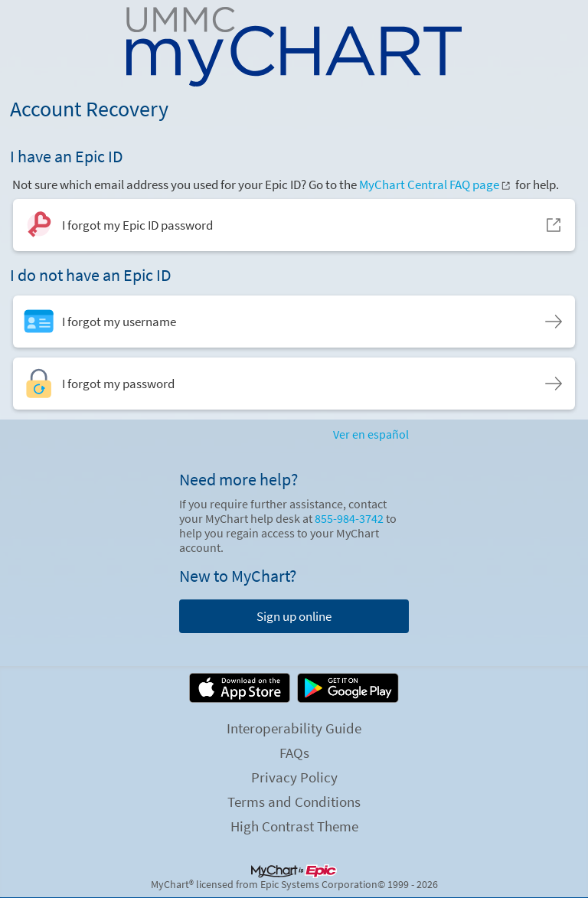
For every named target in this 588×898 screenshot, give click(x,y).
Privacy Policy (294, 777)
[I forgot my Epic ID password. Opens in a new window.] (294, 225)
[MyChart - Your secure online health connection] (294, 47)
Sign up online (294, 616)
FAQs (294, 753)
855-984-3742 (349, 519)
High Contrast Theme (294, 826)
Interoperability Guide (294, 728)
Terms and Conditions (294, 802)
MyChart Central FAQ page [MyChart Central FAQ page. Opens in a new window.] (436, 184)
